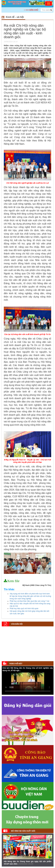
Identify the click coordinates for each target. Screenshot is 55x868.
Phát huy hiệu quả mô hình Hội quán (24, 609)
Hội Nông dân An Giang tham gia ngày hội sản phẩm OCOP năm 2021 (28, 863)
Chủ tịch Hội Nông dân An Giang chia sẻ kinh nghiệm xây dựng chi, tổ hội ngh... (28, 669)
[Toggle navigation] (49, 3)
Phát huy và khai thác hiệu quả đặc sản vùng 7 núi (29, 601)
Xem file (13, 581)
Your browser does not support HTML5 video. (28, 683)
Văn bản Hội (17, 624)
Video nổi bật (16, 664)
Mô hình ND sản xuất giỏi (23, 831)
